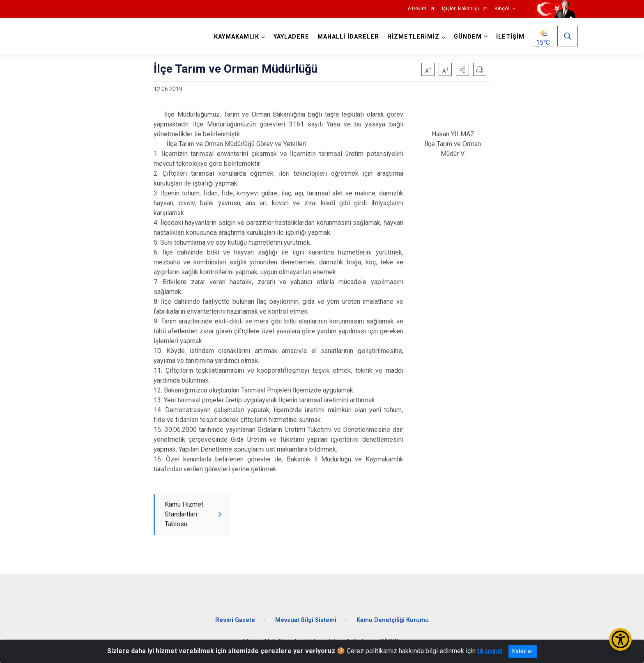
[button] (462, 69)
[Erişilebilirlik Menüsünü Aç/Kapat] (620, 639)
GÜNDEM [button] (468, 37)
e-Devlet (417, 9)
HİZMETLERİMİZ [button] (413, 37)
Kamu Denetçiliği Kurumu (393, 620)
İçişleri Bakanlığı (460, 9)
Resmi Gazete (235, 620)
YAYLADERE (291, 37)
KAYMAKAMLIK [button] (237, 37)
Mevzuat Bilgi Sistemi (306, 620)
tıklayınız (490, 651)
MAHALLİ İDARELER (348, 37)
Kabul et (523, 651)
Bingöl (502, 9)
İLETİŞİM (510, 37)
